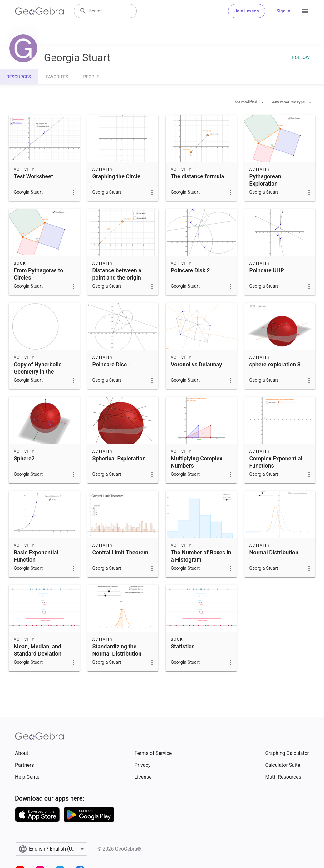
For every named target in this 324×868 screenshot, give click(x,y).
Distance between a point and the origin (117, 274)
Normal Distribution (274, 552)
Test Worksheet (33, 176)
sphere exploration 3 (275, 364)
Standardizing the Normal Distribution (117, 650)
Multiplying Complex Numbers (196, 462)
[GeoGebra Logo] (39, 11)
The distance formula (197, 176)
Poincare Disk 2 (190, 270)
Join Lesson (247, 11)
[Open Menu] (305, 11)
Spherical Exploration (119, 458)
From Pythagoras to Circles (38, 274)
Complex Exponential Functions (276, 462)
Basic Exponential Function (36, 556)
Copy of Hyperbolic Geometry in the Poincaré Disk (38, 372)
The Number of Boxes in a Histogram (201, 556)
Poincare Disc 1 (112, 364)
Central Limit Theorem (120, 552)
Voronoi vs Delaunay (196, 364)
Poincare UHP (267, 270)
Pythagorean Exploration (265, 180)
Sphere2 (24, 458)
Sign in (283, 11)
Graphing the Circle (116, 176)
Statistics (183, 646)
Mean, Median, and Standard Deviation (38, 650)
